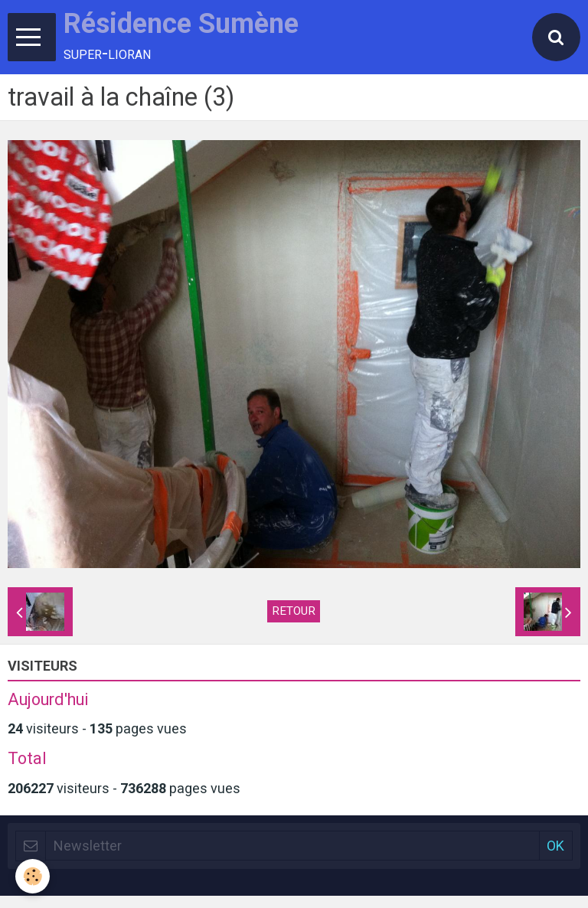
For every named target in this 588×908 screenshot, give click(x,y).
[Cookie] (33, 876)
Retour (294, 611)
